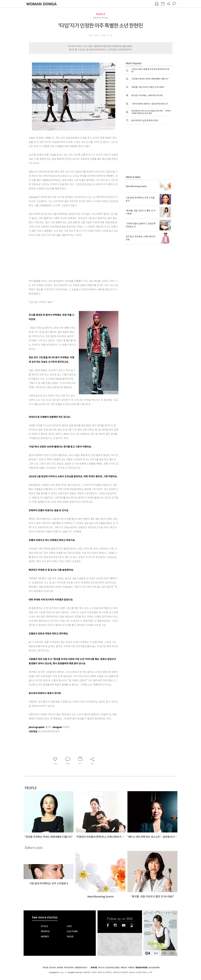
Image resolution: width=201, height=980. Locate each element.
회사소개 (101, 968)
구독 (164, 953)
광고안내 (53, 968)
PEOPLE (101, 14)
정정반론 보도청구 (81, 968)
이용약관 (131, 968)
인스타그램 (115, 925)
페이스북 (108, 925)
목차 (156, 953)
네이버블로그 (132, 925)
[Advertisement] (67, 257)
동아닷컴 (94, 968)
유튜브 (124, 925)
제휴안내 (124, 968)
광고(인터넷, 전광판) (112, 968)
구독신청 (45, 968)
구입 (172, 953)
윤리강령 (60, 968)
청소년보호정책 (154, 968)
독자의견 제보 (69, 968)
